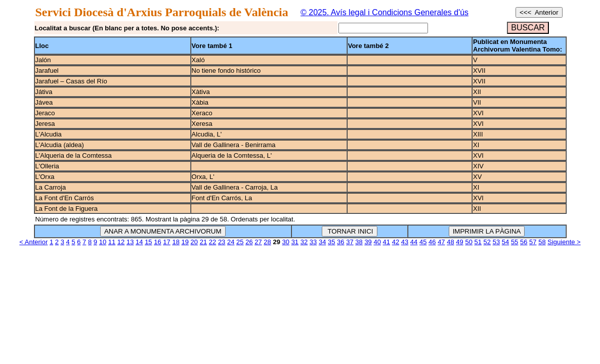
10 (103, 242)
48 (450, 242)
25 (240, 242)
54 (505, 242)
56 (524, 242)
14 (139, 242)
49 (459, 242)
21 (203, 242)
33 (313, 242)
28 (267, 242)
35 (331, 242)
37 (350, 242)
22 (212, 242)
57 (533, 242)
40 (377, 242)
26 (249, 242)
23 (222, 242)
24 (231, 242)
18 (176, 242)
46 (432, 242)
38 (359, 242)
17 (166, 242)
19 (185, 242)
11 (112, 242)
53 (496, 242)
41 (387, 242)
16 (157, 242)
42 (396, 242)
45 (423, 242)
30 (286, 242)
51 (478, 242)
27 (258, 242)
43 (405, 242)
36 (340, 242)
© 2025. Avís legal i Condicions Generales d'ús (384, 12)
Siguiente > (564, 242)
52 (487, 242)
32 (304, 242)
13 (130, 242)
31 (295, 242)
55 (515, 242)
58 (542, 242)
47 (441, 242)
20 (194, 242)
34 (322, 242)
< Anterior (33, 242)
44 (414, 242)
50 (468, 242)
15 (148, 242)
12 (121, 242)
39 (368, 242)
